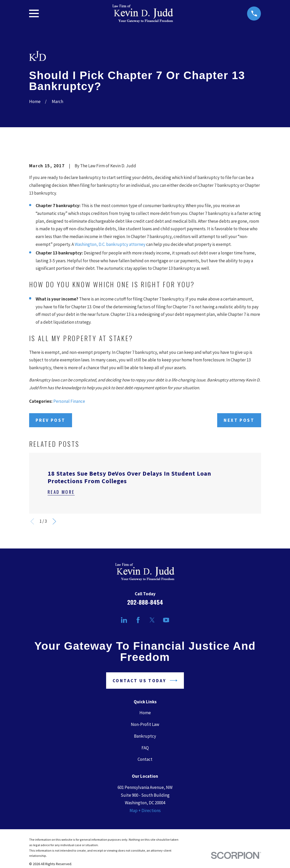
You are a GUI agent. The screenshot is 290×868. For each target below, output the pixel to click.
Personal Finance (69, 401)
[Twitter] (152, 620)
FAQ (145, 748)
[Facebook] (138, 620)
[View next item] (54, 521)
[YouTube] (166, 620)
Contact (145, 759)
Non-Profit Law (145, 724)
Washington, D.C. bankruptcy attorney (110, 244)
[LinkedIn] (124, 620)
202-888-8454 (145, 602)
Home (145, 713)
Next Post (239, 420)
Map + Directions (145, 810)
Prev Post (51, 420)
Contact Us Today (145, 681)
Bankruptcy (145, 736)
